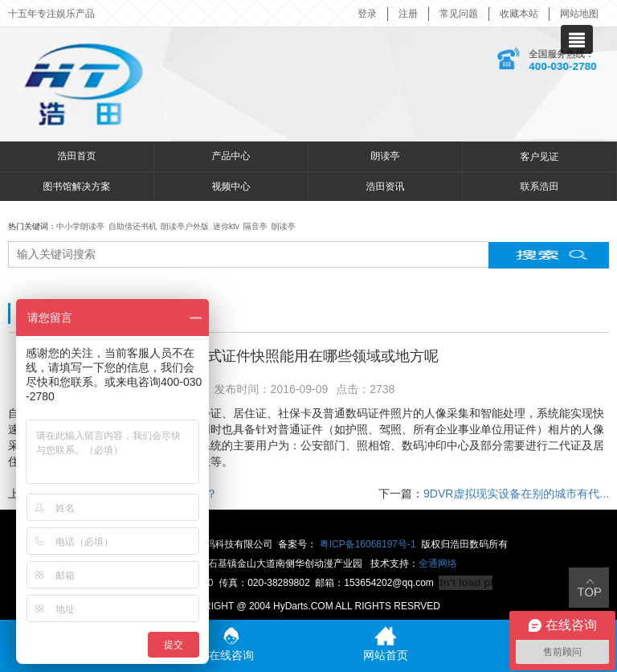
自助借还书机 (133, 226)
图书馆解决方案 (77, 186)
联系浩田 (540, 186)
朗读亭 (386, 156)
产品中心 (231, 156)
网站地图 (579, 14)
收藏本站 (519, 14)
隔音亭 (255, 226)
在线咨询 (231, 644)
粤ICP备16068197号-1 (368, 544)
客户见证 (540, 157)
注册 (408, 14)
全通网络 (438, 563)
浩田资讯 (386, 186)
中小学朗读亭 (80, 226)
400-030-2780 (562, 67)
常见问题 (459, 14)
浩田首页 (77, 156)
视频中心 (231, 186)
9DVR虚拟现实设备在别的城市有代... (516, 494)
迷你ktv (226, 226)
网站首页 (386, 644)
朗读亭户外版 (185, 226)
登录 (367, 14)
